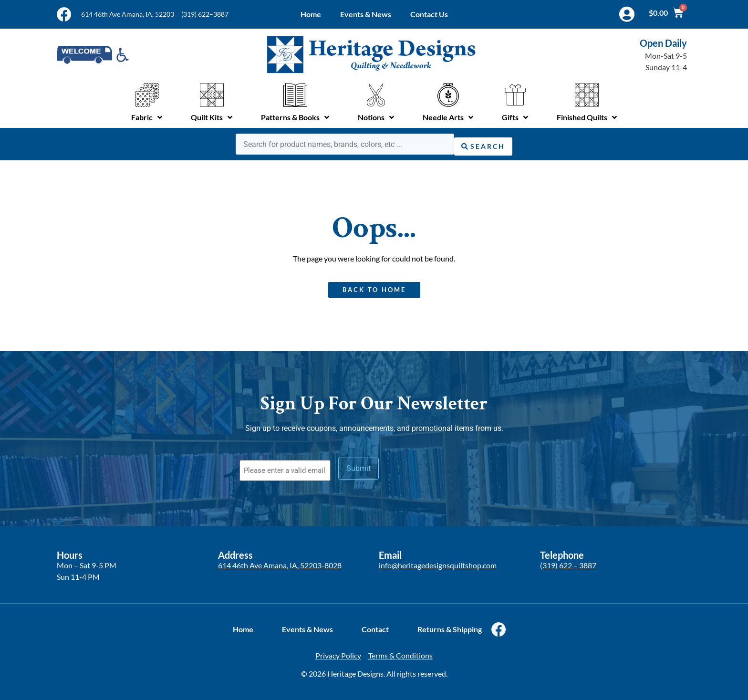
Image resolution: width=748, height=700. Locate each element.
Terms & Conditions (400, 652)
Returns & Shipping (450, 626)
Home (311, 14)
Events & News (366, 14)
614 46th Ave (240, 561)
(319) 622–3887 (205, 14)
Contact (375, 626)
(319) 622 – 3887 (568, 561)
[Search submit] (483, 143)
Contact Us (429, 14)
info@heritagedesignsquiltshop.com (438, 561)
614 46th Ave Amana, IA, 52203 (128, 14)
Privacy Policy (338, 652)
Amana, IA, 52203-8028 (302, 561)
